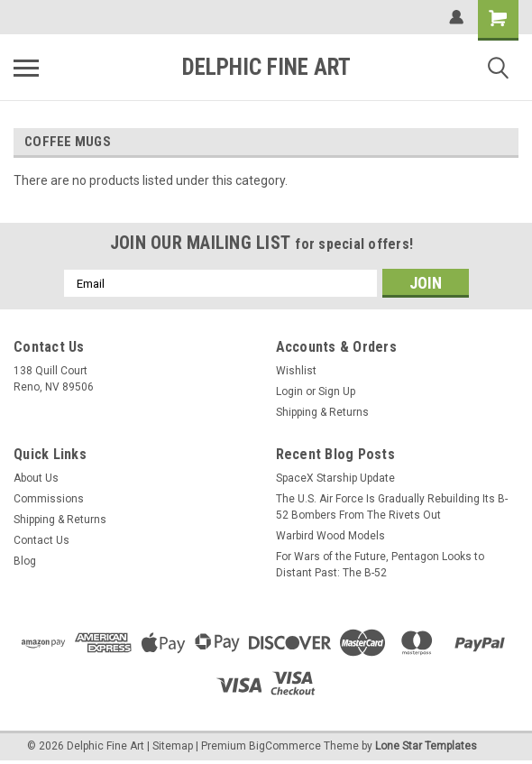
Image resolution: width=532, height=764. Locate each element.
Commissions (49, 499)
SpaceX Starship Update (335, 478)
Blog (25, 561)
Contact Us (41, 540)
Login (289, 391)
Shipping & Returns (322, 412)
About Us (36, 478)
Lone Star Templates (426, 746)
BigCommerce (285, 746)
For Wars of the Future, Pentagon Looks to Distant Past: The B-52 (380, 565)
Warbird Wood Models (330, 536)
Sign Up (337, 391)
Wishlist (296, 371)
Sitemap (173, 746)
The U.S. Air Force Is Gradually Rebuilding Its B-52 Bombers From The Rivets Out (392, 507)
